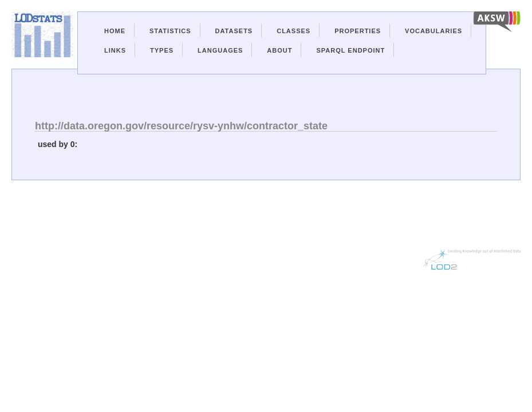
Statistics (170, 31)
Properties (358, 31)
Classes (293, 31)
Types (162, 50)
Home (115, 31)
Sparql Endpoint (350, 50)
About (279, 50)
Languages (220, 50)
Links (115, 50)
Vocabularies (434, 31)
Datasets (234, 31)
